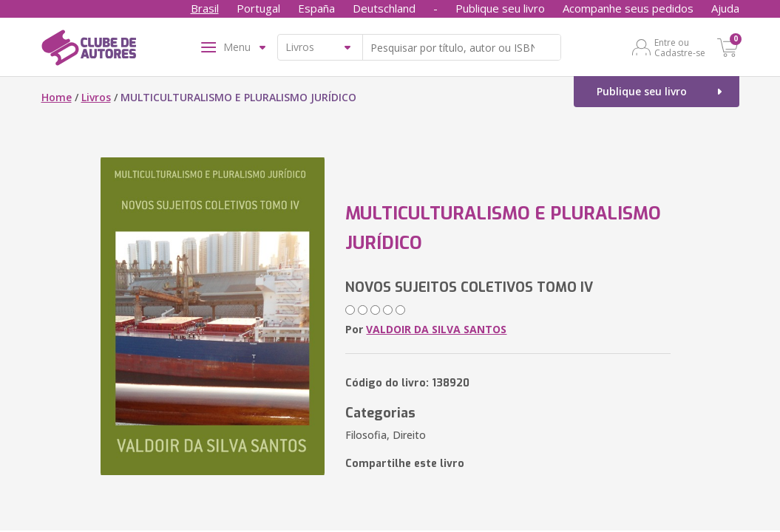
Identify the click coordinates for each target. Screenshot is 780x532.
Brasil (205, 8)
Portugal (258, 8)
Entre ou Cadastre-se (680, 47)
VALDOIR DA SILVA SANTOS (436, 329)
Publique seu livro (500, 8)
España (316, 8)
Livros (96, 97)
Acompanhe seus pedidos (628, 8)
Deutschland (384, 8)
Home (57, 97)
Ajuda (725, 8)
